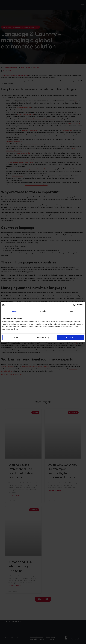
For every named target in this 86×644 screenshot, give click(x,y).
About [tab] (71, 311)
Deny (16, 338)
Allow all (70, 338)
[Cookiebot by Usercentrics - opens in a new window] (75, 305)
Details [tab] (43, 311)
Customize (43, 338)
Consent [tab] (15, 311)
